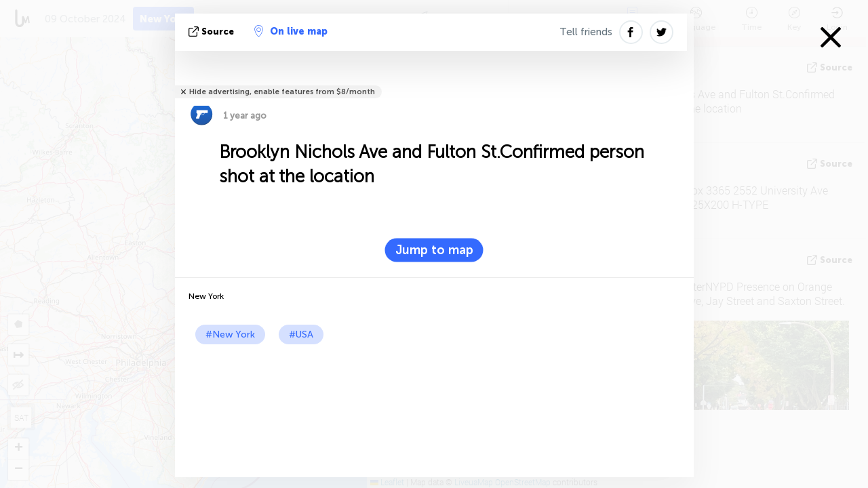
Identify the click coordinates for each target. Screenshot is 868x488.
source (213, 32)
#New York (230, 334)
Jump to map (434, 250)
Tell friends (586, 32)
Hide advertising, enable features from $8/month (282, 92)
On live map (291, 31)
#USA (301, 334)
